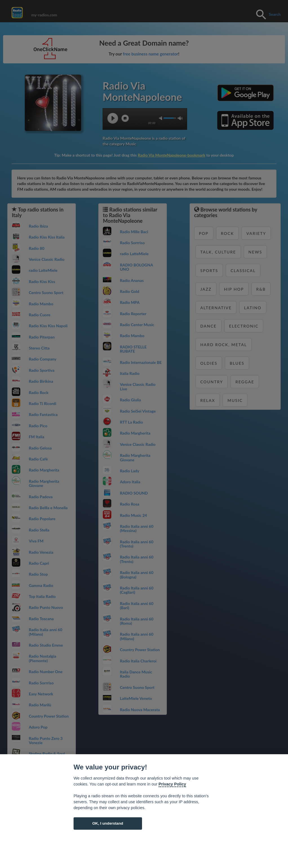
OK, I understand (108, 823)
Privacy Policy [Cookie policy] (172, 784)
